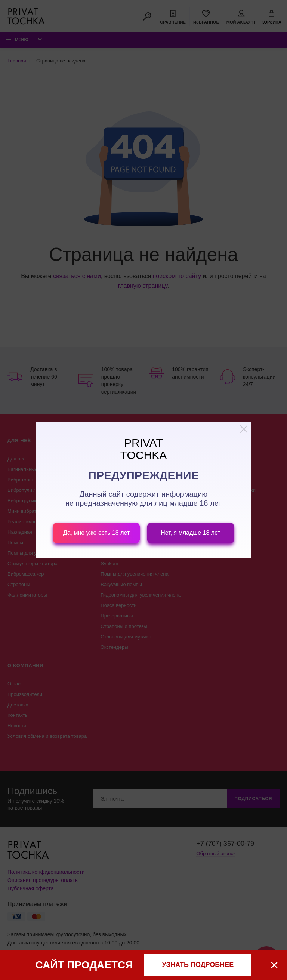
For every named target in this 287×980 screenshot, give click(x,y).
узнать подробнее (198, 965)
